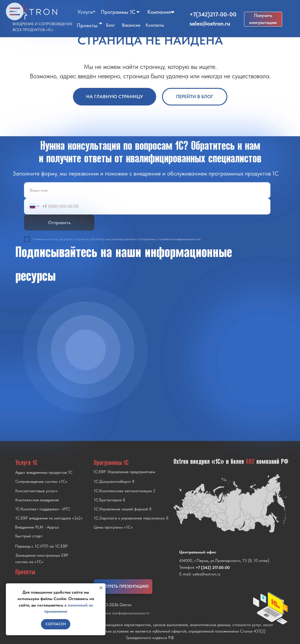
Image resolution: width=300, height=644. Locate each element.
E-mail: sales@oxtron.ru (200, 574)
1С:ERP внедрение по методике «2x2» (49, 518)
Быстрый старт (29, 536)
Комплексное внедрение (37, 500)
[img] (86, 350)
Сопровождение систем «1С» (41, 481)
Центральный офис (198, 552)
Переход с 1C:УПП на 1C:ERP (41, 546)
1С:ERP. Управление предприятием (124, 472)
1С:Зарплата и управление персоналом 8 (131, 518)
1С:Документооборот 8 (114, 481)
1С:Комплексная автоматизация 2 (125, 491)
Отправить (59, 223)
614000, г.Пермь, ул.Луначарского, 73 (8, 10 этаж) (224, 560)
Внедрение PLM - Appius (37, 527)
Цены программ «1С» (113, 527)
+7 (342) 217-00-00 (213, 568)
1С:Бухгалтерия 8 (109, 500)
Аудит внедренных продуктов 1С (44, 472)
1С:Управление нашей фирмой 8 (123, 509)
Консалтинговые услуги (36, 491)
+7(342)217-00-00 (213, 14)
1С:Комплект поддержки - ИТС (43, 509)
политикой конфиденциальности (180, 239)
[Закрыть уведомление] (101, 588)
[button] (263, 19)
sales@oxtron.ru (210, 23)
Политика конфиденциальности (122, 613)
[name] (147, 190)
